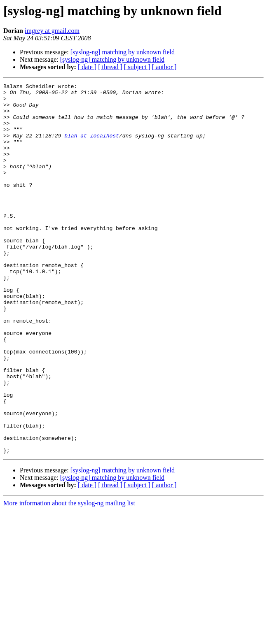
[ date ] (87, 67)
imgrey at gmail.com (52, 31)
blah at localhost (92, 146)
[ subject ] (137, 67)
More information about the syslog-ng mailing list (69, 577)
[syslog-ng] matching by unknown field (123, 52)
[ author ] (164, 67)
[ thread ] (110, 67)
